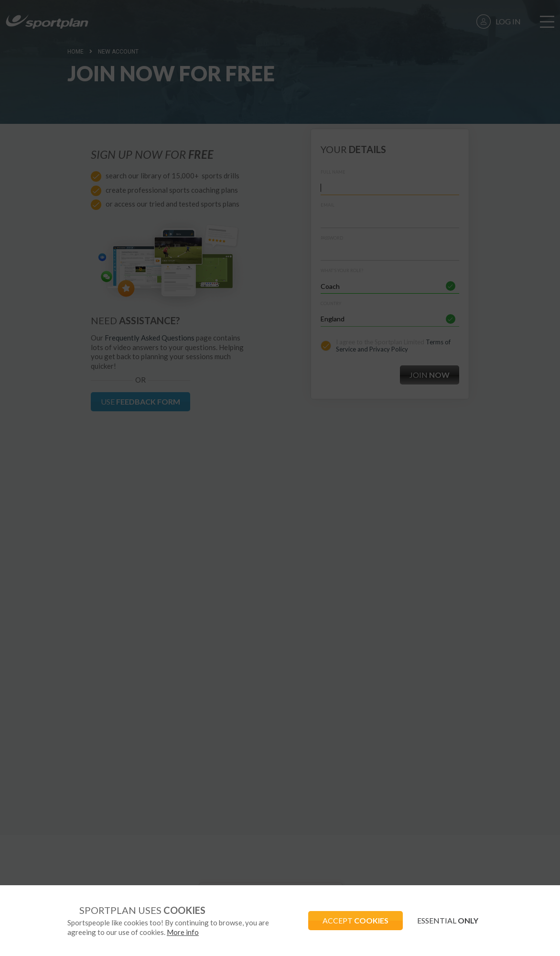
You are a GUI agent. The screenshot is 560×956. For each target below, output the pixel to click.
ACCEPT (355, 920)
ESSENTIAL (448, 920)
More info (183, 932)
